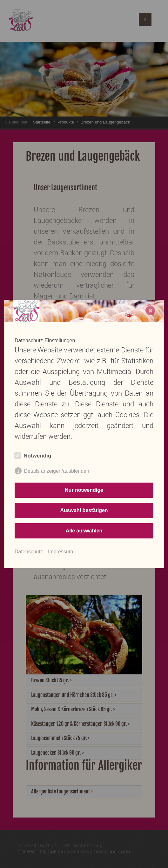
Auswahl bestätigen (84, 510)
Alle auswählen (84, 531)
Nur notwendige (84, 490)
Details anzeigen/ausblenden (56, 471)
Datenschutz (29, 552)
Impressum (60, 552)
